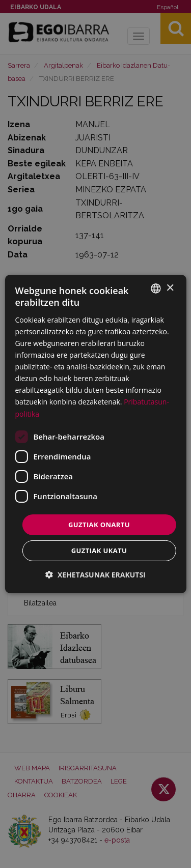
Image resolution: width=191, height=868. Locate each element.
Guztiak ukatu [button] (99, 551)
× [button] (170, 288)
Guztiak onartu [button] (99, 525)
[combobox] (156, 288)
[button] (95, 575)
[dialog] (95, 434)
